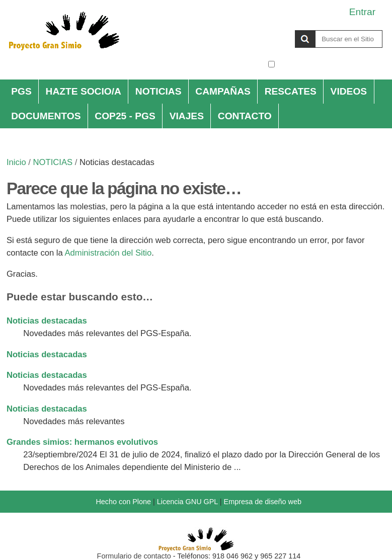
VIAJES (187, 116)
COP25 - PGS (125, 116)
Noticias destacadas (47, 321)
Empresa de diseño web (263, 502)
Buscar (267, 30)
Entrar (362, 12)
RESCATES (291, 91)
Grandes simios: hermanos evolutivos (82, 442)
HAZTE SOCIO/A (84, 91)
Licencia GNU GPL (187, 502)
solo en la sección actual (330, 64)
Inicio (16, 162)
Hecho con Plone (123, 502)
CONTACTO (245, 116)
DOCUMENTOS (46, 116)
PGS (21, 91)
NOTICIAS (159, 91)
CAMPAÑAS (223, 91)
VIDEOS (349, 91)
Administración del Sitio (108, 253)
